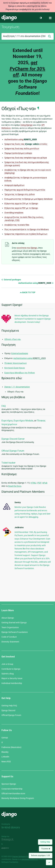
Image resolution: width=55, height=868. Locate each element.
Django (9, 18)
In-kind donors (11, 827)
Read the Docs (15, 486)
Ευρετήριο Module (23, 421)
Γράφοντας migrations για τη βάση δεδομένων (26, 234)
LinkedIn (5, 757)
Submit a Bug (8, 674)
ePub (45, 483)
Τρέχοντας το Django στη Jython (20, 194)
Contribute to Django (11, 669)
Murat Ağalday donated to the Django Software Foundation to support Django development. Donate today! (33, 319)
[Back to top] (49, 862)
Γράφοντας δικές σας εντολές (26, 144)
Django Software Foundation (15, 632)
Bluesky (5, 752)
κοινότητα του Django (27, 248)
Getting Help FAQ (9, 706)
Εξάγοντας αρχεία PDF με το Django (21, 208)
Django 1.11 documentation (17, 387)
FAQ (4, 406)
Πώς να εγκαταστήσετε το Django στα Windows (27, 229)
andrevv (8, 848)
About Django (8, 618)
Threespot (8, 840)
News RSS (6, 762)
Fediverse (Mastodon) (11, 747)
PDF (39, 483)
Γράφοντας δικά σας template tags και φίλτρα (26, 158)
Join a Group (7, 664)
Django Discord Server (13, 439)
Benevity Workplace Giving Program (18, 798)
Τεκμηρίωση (10, 27)
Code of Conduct (9, 637)
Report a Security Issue (12, 678)
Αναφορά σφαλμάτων (14, 185)
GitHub (5, 738)
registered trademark (30, 859)
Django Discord (8, 710)
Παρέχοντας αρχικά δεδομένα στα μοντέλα (25, 190)
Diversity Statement (10, 642)
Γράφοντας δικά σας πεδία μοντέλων (22, 149)
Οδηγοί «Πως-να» (13, 339)
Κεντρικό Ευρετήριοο (15, 368)
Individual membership (12, 683)
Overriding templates (14, 213)
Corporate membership (12, 789)
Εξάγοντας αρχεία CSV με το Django (21, 203)
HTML (33, 483)
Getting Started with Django (14, 623)
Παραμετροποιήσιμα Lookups (18, 153)
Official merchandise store (13, 793)
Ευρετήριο (7, 421)
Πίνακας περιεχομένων (16, 363)
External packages (11, 280)
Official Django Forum (13, 451)
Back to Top (28, 292)
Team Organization (10, 627)
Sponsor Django (9, 784)
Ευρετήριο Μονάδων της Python (20, 373)
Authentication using (21, 140)
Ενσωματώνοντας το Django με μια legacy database (28, 199)
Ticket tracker (8, 463)
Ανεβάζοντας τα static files (17, 225)
